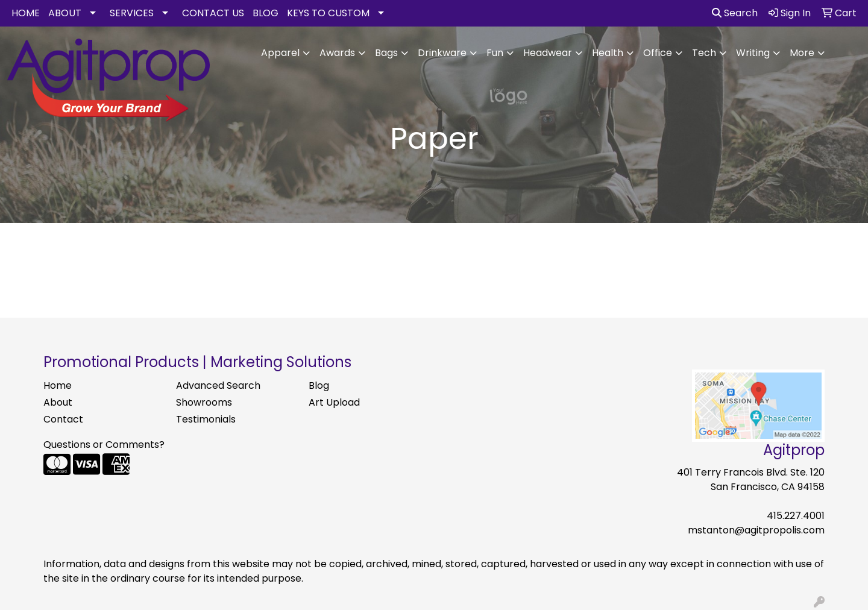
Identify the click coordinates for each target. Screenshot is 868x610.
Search (735, 13)
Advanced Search (218, 385)
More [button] (802, 53)
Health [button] (608, 53)
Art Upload (334, 402)
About (58, 402)
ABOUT (65, 13)
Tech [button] (704, 53)
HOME (26, 13)
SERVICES (132, 13)
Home (58, 385)
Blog (319, 385)
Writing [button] (753, 53)
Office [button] (658, 53)
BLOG (266, 13)
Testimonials (206, 419)
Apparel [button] (280, 53)
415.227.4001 (796, 516)
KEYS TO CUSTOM (328, 13)
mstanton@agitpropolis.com (756, 530)
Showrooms (204, 402)
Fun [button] (495, 53)
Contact (63, 419)
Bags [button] (386, 53)
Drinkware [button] (442, 53)
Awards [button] (337, 53)
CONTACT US (213, 13)
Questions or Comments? (104, 445)
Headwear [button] (548, 53)
